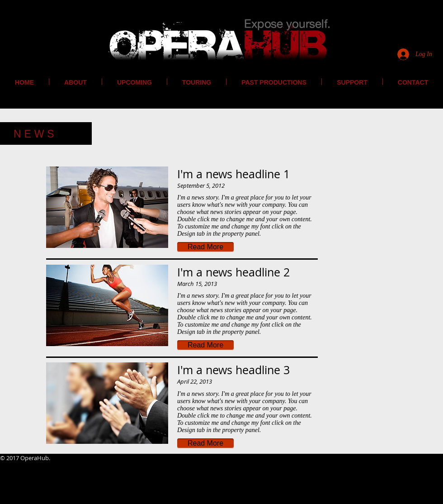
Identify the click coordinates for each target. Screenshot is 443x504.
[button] (205, 247)
